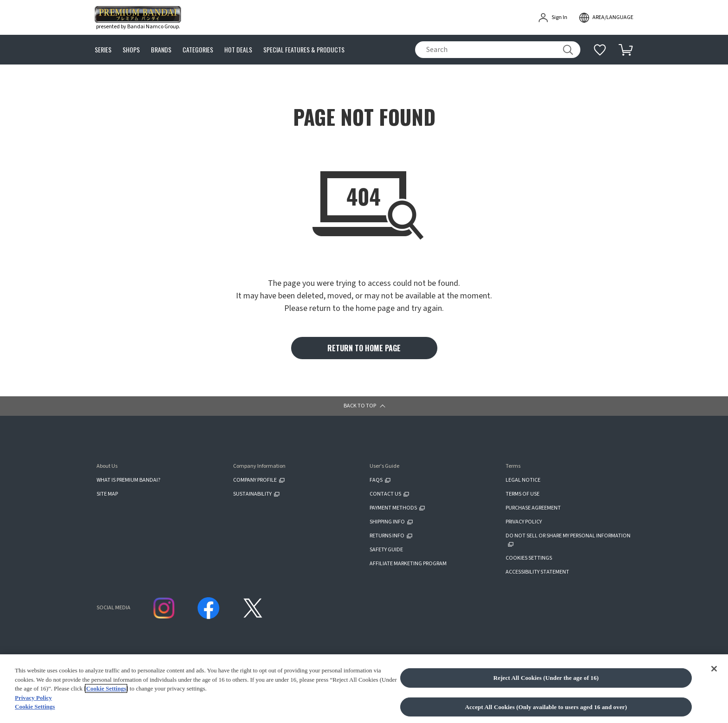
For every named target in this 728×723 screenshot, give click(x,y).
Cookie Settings (106, 688)
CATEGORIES (198, 50)
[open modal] (606, 18)
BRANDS (161, 50)
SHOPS (131, 50)
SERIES (103, 50)
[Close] (714, 669)
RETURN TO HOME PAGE (364, 348)
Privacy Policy (33, 698)
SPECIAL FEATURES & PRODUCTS (304, 50)
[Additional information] (600, 50)
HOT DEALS (238, 50)
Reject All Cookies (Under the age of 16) (546, 678)
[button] (364, 406)
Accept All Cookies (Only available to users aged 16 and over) (546, 707)
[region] (364, 689)
